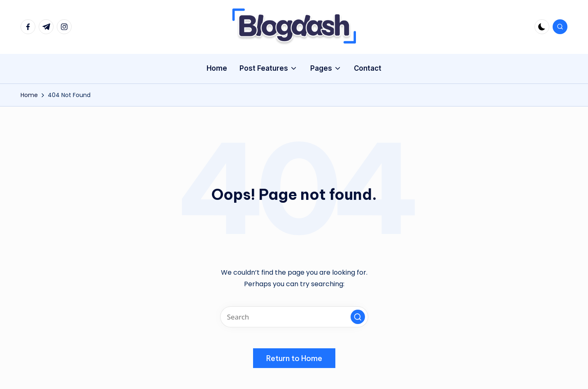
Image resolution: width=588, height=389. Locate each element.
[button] (358, 317)
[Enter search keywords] (294, 317)
